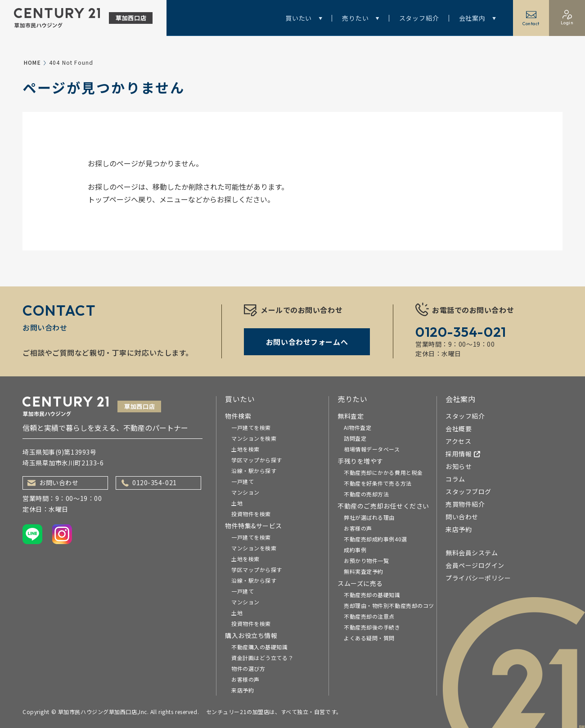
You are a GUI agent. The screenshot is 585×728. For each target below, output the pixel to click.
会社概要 (459, 429)
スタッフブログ (468, 491)
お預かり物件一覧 (366, 561)
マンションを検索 (254, 438)
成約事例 (355, 550)
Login (567, 18)
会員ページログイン (475, 565)
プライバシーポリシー (478, 578)
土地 (237, 503)
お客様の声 (245, 679)
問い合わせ (462, 517)
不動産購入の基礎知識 (260, 647)
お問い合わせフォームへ (307, 342)
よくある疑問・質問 (369, 638)
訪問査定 (355, 438)
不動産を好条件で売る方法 (378, 483)
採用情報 (463, 454)
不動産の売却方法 (366, 494)
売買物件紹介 (465, 504)
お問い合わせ (53, 482)
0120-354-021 (149, 482)
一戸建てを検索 (251, 427)
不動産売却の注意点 (369, 616)
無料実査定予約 (364, 571)
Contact (531, 18)
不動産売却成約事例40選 (376, 539)
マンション (245, 492)
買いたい (304, 18)
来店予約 (243, 690)
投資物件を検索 (251, 514)
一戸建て (243, 481)
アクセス (458, 441)
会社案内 (477, 18)
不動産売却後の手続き (372, 627)
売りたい (360, 18)
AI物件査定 (358, 427)
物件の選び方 (248, 668)
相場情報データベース (372, 449)
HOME (32, 62)
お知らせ (459, 466)
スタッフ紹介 (419, 18)
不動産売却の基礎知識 (372, 595)
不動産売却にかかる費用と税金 (383, 472)
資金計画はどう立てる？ (262, 658)
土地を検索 (245, 449)
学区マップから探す (257, 460)
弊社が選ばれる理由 (369, 517)
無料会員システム (472, 553)
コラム (455, 479)
